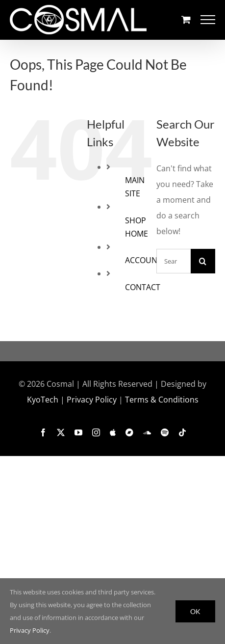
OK (195, 611)
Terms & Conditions (162, 400)
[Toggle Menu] (208, 20)
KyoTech (43, 400)
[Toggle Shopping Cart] (186, 19)
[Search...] (174, 261)
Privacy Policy (92, 400)
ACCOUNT (143, 260)
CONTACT (143, 287)
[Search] (203, 261)
